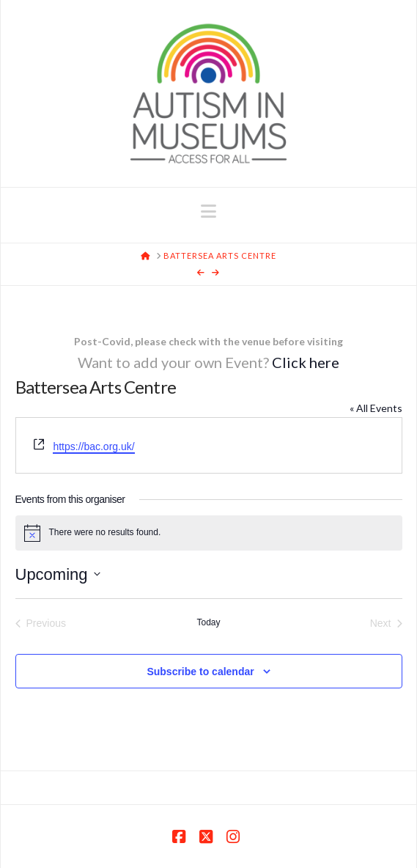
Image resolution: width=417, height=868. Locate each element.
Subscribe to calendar (200, 672)
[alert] (209, 533)
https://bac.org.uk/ (93, 446)
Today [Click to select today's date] (208, 622)
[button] (208, 211)
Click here (306, 362)
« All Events (376, 408)
